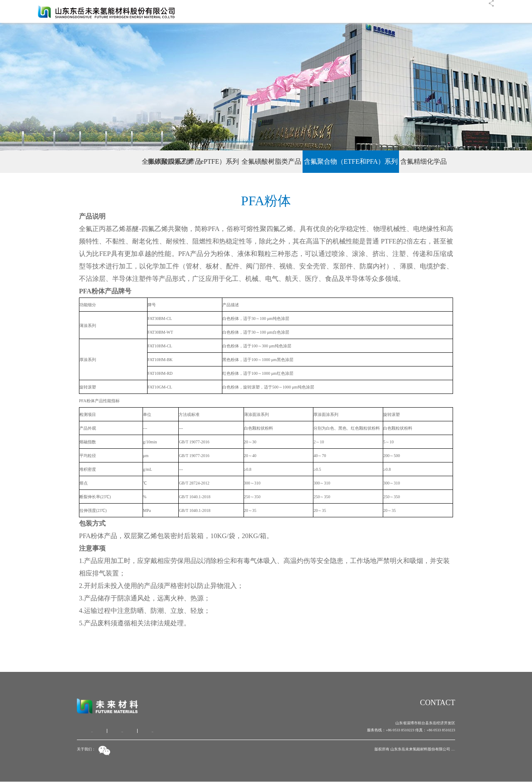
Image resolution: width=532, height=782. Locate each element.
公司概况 (332, 11)
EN (482, 11)
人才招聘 (410, 11)
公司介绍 (92, 731)
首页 (311, 11)
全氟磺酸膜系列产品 (78, 161)
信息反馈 (122, 731)
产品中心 (384, 11)
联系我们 (461, 11)
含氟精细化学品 (461, 161)
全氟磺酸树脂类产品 (271, 161)
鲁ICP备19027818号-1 (437, 749)
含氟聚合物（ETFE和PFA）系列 (369, 161)
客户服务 (436, 11)
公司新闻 (358, 11)
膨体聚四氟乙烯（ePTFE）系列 (175, 161)
